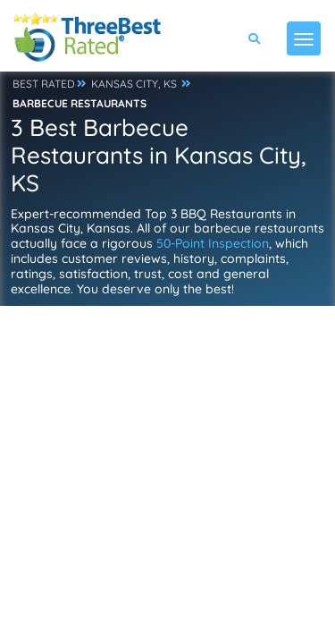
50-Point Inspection (213, 243)
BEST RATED (44, 84)
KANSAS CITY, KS (134, 84)
